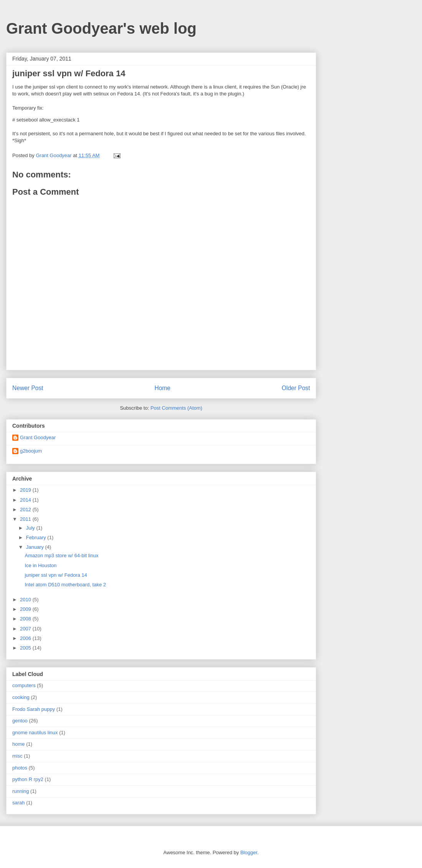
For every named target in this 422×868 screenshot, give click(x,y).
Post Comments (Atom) (176, 408)
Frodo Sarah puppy (34, 709)
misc (17, 756)
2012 (26, 509)
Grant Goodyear (38, 437)
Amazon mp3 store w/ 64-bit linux (61, 555)
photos (20, 768)
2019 (26, 490)
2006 (26, 638)
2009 (26, 609)
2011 (26, 519)
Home (163, 388)
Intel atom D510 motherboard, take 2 (65, 585)
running (21, 791)
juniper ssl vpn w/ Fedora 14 (56, 575)
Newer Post (28, 388)
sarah (19, 803)
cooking (21, 697)
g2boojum (31, 451)
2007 (26, 629)
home (19, 744)
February (37, 537)
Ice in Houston (40, 565)
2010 (26, 600)
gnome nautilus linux (35, 733)
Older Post (296, 388)
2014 (26, 500)
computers (24, 685)
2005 (26, 648)
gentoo (20, 721)
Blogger (249, 852)
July (31, 528)
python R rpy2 (28, 779)
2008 (26, 619)
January (36, 547)
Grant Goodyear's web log (101, 28)
